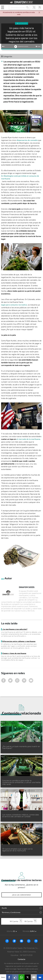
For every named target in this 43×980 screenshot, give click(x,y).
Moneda (26, 931)
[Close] (39, 13)
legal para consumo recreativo (14, 305)
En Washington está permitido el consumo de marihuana (20, 177)
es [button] (14, 931)
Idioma (10, 931)
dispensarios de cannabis (27, 140)
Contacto (21, 959)
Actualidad (23, 23)
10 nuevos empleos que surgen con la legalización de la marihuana (17, 850)
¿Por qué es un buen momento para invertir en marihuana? (21, 747)
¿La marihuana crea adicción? (15, 629)
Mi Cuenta (34, 7)
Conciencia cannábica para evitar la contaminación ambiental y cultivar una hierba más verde (21, 782)
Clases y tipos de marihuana (14, 653)
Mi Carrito (39, 7)
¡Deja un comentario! (22, 895)
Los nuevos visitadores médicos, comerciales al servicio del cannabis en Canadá (21, 815)
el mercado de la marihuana (28, 439)
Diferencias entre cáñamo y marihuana (19, 641)
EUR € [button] (32, 931)
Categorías (7, 56)
